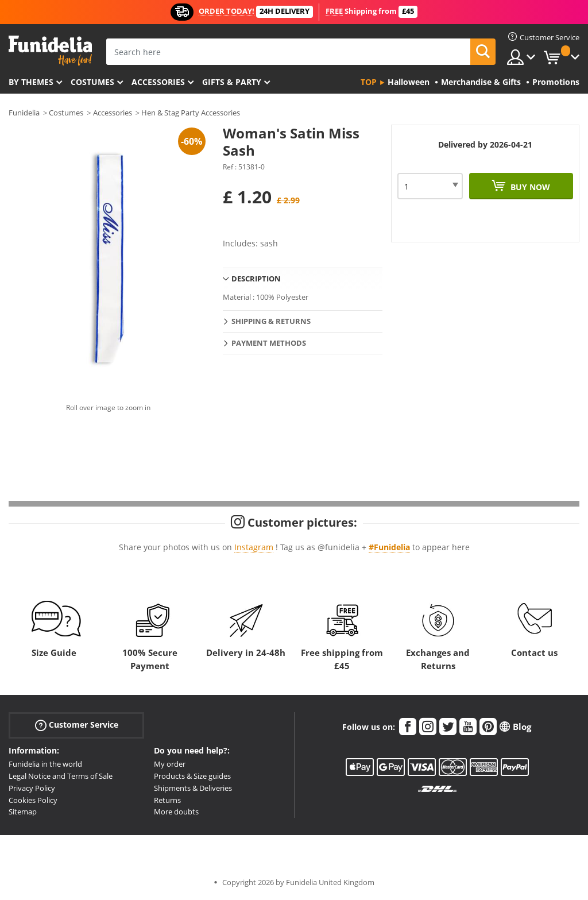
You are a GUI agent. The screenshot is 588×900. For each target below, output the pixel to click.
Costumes (92, 82)
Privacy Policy (32, 788)
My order (170, 764)
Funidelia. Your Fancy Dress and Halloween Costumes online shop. (50, 51)
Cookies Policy (33, 800)
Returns (167, 800)
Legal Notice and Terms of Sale (61, 776)
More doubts (176, 812)
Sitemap (23, 812)
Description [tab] (256, 279)
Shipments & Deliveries (193, 788)
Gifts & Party (232, 82)
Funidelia (24, 113)
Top (369, 82)
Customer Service (77, 725)
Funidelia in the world (45, 764)
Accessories (158, 82)
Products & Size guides (192, 776)
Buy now (529, 187)
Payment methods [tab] (269, 343)
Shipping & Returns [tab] (271, 321)
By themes (31, 82)
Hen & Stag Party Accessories (191, 113)
